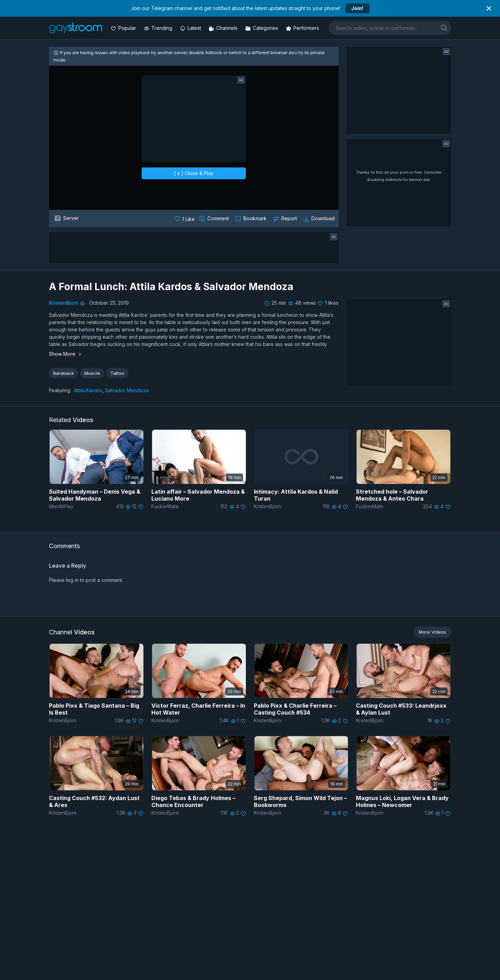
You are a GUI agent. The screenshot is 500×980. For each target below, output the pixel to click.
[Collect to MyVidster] (252, 219)
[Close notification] (489, 8)
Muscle (92, 373)
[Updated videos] (191, 28)
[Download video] (320, 219)
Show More (66, 354)
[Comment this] (215, 219)
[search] (444, 28)
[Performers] (303, 28)
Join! (357, 8)
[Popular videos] (124, 28)
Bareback (64, 373)
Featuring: (60, 390)
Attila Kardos (88, 390)
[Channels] (224, 28)
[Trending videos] (159, 28)
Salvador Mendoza (127, 390)
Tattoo (117, 373)
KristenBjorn (64, 303)
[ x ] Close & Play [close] (194, 173)
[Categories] (262, 28)
